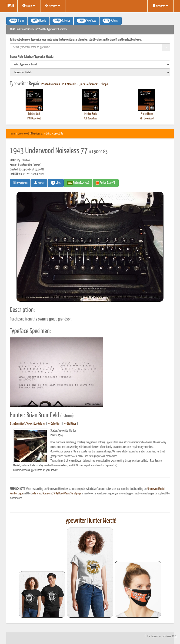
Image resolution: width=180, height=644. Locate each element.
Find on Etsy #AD (106, 183)
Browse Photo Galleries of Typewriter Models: (32, 57)
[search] (90, 64)
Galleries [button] (61, 21)
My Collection (54, 424)
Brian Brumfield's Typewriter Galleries (28, 424)
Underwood (23, 134)
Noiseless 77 (37, 134)
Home (13, 134)
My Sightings (70, 424)
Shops (104, 84)
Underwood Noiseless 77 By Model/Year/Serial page (56, 494)
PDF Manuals (69, 84)
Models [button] (38, 21)
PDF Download (34, 119)
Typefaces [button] (86, 21)
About (29, 6)
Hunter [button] (39, 183)
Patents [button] (111, 21)
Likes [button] (56, 183)
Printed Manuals (51, 84)
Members (161, 6)
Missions (53, 6)
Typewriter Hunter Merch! (90, 521)
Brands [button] (17, 21)
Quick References (89, 84)
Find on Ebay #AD (78, 183)
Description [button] (20, 183)
